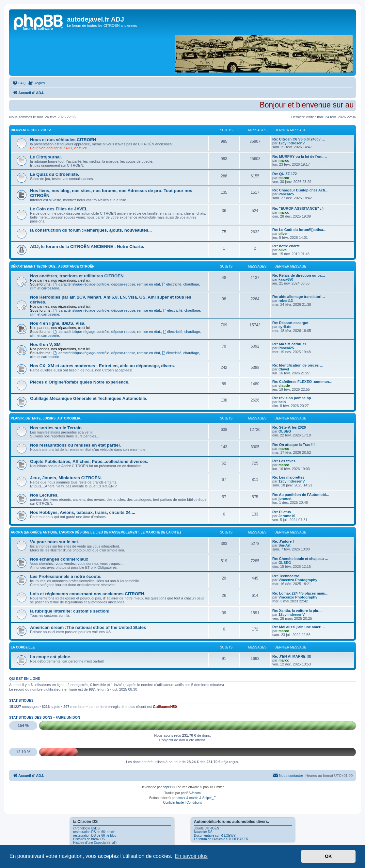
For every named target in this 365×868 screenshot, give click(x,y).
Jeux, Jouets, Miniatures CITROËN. (66, 478)
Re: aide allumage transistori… (299, 297)
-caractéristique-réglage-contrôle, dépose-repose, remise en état (107, 284)
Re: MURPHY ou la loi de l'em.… (300, 156)
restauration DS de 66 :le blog (95, 835)
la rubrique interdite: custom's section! (70, 611)
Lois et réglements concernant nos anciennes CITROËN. (88, 594)
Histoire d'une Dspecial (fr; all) (95, 843)
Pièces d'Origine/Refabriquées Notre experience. (80, 382)
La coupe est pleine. (51, 657)
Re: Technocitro (286, 576)
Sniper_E (209, 798)
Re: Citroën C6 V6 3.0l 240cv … (299, 139)
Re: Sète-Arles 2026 (289, 427)
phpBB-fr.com (191, 793)
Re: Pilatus (282, 512)
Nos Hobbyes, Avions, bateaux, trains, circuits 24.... (83, 512)
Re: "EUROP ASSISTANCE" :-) (298, 208)
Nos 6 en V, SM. (46, 344)
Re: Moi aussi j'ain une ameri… (299, 627)
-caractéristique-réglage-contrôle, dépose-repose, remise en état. (107, 310)
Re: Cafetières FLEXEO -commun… (302, 382)
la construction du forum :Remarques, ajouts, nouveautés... (91, 230)
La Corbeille (23, 647)
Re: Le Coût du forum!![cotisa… (299, 230)
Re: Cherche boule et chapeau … (300, 559)
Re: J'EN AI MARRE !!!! (292, 656)
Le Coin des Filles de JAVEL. (59, 209)
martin (194, 798)
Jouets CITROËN (206, 828)
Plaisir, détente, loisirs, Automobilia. (46, 418)
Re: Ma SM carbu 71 (289, 344)
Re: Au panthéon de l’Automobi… (301, 495)
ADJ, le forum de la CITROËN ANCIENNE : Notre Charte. (87, 246)
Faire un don (68, 717)
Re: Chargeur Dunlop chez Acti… (301, 190)
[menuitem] (19, 83)
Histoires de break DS (89, 839)
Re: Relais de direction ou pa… (299, 275)
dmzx (182, 798)
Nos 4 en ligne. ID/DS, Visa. (58, 323)
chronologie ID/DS (86, 828)
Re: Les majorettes (288, 477)
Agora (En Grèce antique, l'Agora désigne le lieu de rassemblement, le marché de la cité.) (96, 532)
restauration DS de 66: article (94, 832)
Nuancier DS (203, 832)
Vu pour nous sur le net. (55, 542)
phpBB (167, 787)
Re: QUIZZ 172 (285, 174)
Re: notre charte (286, 246)
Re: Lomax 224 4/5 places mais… (300, 593)
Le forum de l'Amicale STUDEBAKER (221, 839)
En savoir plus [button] (191, 856)
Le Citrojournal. (46, 157)
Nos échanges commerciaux (59, 559)
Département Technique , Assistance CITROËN (53, 266)
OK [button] (328, 856)
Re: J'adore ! (283, 541)
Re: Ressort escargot (290, 323)
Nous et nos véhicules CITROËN (63, 140)
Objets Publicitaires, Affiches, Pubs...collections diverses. (89, 461)
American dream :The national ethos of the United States (88, 627)
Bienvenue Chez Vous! (31, 130)
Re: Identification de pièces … (298, 365)
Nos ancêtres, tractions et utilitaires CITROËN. (77, 276)
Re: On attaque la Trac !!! (294, 445)
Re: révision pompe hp (292, 398)
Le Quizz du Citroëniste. (55, 174)
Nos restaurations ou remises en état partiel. (76, 445)
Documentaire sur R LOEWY (215, 835)
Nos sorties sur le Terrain (56, 428)
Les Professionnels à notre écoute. (66, 576)
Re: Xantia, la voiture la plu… (297, 611)
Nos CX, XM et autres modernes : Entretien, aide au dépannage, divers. (103, 366)
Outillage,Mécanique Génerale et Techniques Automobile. (89, 398)
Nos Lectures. (44, 495)
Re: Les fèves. (284, 461)
